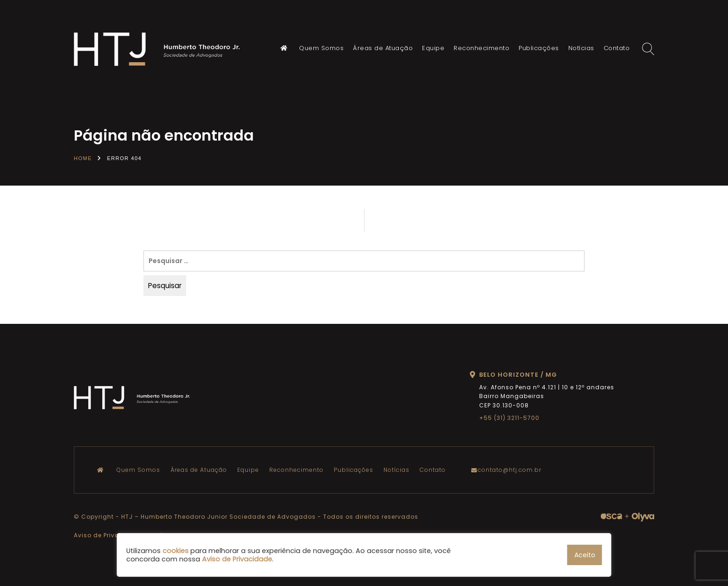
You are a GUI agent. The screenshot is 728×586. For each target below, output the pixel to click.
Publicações (539, 48)
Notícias (581, 48)
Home (83, 158)
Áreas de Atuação (383, 48)
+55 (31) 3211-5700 (509, 418)
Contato (617, 48)
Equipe (433, 48)
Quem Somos (321, 48)
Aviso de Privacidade (108, 535)
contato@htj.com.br (508, 470)
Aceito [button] (585, 555)
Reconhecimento (481, 48)
